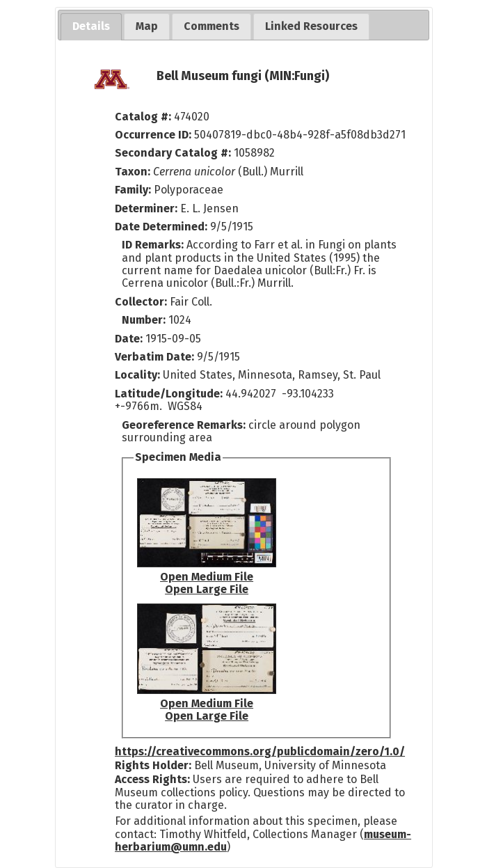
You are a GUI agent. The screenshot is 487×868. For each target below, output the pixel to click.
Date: (129, 339)
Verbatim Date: (154, 357)
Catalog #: (144, 117)
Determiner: (147, 208)
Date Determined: (162, 227)
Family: (133, 190)
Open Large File (207, 589)
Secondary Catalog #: (173, 153)
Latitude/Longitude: (169, 394)
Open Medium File (207, 577)
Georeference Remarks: (185, 425)
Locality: (137, 375)
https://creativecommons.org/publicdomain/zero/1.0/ (260, 751)
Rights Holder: (153, 765)
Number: (145, 320)
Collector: (142, 302)
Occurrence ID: (154, 135)
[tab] (91, 27)
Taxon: (133, 172)
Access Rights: (152, 779)
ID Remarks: (154, 245)
